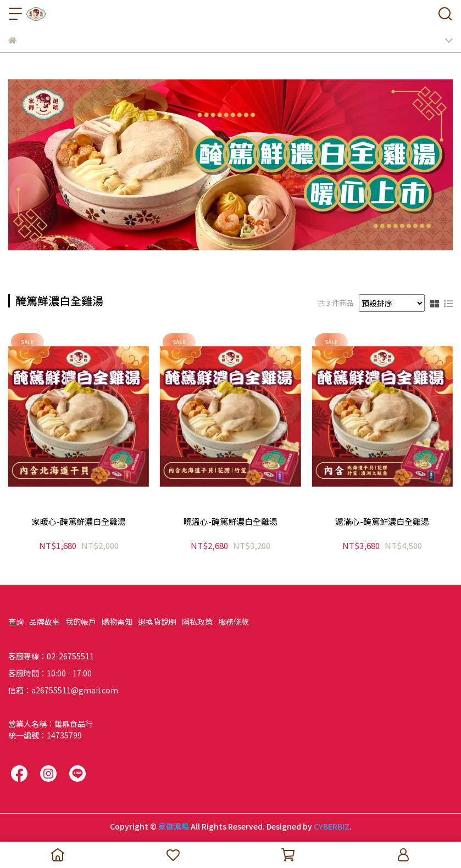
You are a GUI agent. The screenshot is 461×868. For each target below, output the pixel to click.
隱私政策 (197, 621)
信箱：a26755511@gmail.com (63, 690)
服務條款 (234, 621)
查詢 (16, 621)
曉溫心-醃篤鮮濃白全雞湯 (230, 522)
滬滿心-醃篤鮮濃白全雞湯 (382, 522)
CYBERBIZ (332, 826)
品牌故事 (45, 621)
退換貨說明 (157, 621)
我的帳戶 (81, 621)
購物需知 (117, 621)
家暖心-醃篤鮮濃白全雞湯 (79, 522)
